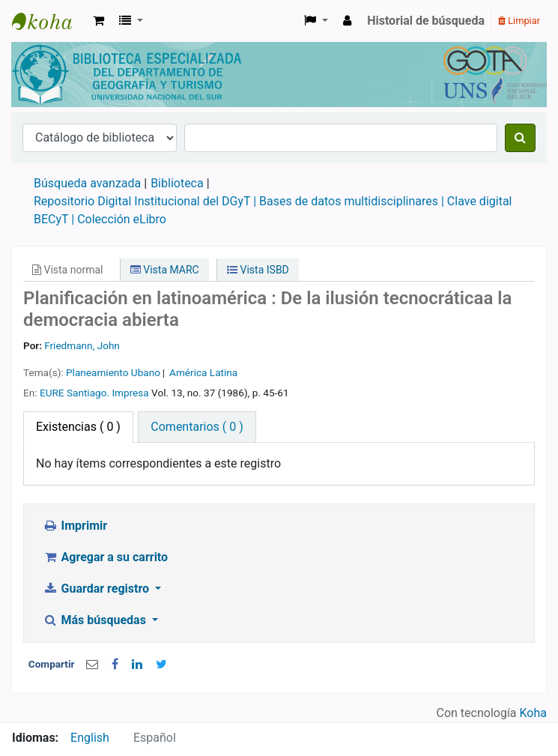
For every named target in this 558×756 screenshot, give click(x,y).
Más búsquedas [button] (96, 620)
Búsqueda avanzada (87, 183)
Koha (533, 713)
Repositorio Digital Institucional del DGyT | (146, 201)
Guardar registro (97, 589)
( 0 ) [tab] (78, 427)
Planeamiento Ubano (113, 372)
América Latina (203, 372)
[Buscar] (520, 138)
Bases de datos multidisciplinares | (353, 201)
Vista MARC (165, 270)
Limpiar (519, 21)
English (90, 738)
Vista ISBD (258, 270)
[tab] (197, 427)
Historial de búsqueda (426, 21)
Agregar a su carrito (105, 557)
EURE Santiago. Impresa (94, 393)
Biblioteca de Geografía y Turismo (49, 21)
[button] (98, 21)
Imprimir (75, 526)
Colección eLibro (122, 219)
